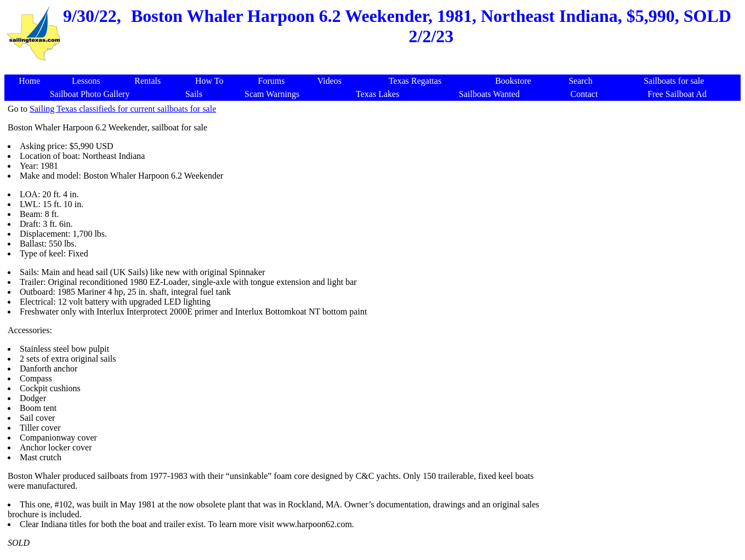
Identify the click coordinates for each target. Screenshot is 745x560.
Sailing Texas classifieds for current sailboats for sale (123, 109)
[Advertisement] (645, 181)
